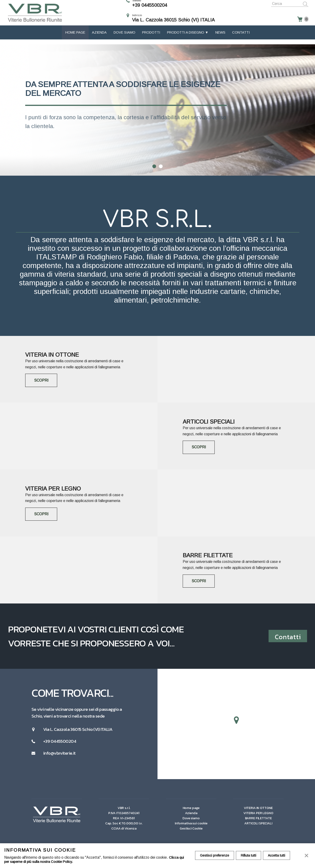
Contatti (241, 37)
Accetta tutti (279, 856)
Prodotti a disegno (186, 37)
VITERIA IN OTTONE (258, 811)
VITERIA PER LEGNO (258, 816)
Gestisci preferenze (215, 856)
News (220, 37)
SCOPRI (42, 381)
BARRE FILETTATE (258, 821)
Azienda (99, 37)
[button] (236, 723)
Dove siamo (124, 37)
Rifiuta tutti (250, 856)
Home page (75, 37)
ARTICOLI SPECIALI (258, 826)
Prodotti (151, 37)
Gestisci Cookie (191, 831)
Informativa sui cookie (191, 826)
